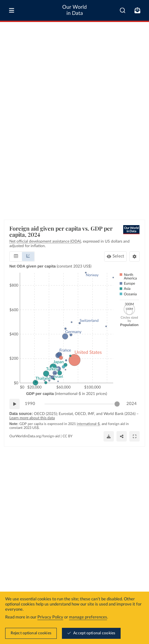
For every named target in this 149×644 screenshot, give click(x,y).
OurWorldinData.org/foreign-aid (35, 436)
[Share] (122, 436)
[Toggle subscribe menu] (137, 10)
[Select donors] (115, 257)
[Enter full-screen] (134, 436)
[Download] (109, 436)
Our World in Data (74, 10)
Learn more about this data (32, 418)
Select (118, 256)
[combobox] (123, 10)
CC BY (68, 436)
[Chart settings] (134, 257)
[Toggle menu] (12, 10)
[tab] (16, 257)
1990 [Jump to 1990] (30, 404)
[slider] (117, 404)
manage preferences (88, 618)
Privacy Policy (50, 618)
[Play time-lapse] (15, 404)
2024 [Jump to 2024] (132, 404)
